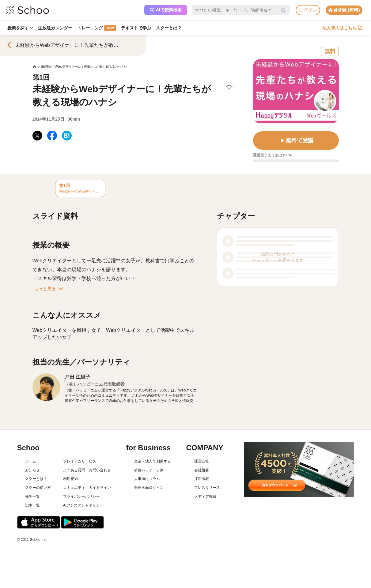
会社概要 (202, 470)
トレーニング (97, 28)
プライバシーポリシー (81, 496)
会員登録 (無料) (344, 10)
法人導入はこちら (342, 28)
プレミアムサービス (80, 461)
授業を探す (20, 28)
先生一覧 (32, 496)
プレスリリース (207, 488)
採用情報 (202, 479)
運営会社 (202, 461)
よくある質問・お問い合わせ (87, 470)
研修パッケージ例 (149, 470)
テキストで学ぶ (136, 28)
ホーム (31, 461)
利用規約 (70, 479)
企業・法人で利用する (153, 461)
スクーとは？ (169, 28)
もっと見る (50, 289)
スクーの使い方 (38, 488)
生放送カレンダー (55, 28)
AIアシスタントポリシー (83, 505)
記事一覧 (32, 505)
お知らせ (32, 470)
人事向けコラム (147, 479)
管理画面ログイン (149, 488)
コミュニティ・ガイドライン (87, 488)
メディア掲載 (205, 496)
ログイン (308, 10)
